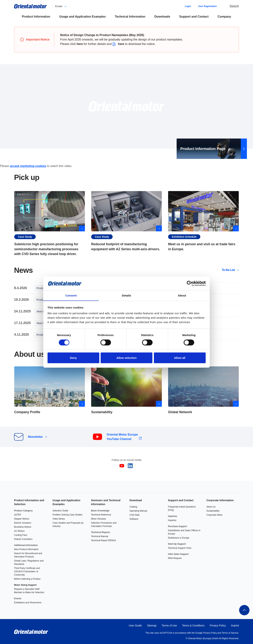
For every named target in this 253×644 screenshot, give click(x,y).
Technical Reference (101, 514)
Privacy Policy (218, 625)
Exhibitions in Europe (203, 223)
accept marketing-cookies (28, 165)
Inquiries (172, 520)
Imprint (235, 625)
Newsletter (35, 436)
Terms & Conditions (193, 625)
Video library (59, 518)
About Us (211, 506)
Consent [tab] (71, 295)
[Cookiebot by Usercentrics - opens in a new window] (189, 283)
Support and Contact (181, 500)
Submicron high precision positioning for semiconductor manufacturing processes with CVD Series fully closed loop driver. (50, 223)
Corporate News (214, 514)
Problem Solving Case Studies (68, 514)
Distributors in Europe (179, 537)
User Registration (208, 6)
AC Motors (19, 530)
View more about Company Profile (50, 390)
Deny (73, 358)
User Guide (135, 625)
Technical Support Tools (180, 547)
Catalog (133, 506)
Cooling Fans (21, 534)
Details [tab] (127, 295)
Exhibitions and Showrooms (28, 602)
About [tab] (182, 295)
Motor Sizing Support (25, 584)
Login (188, 6)
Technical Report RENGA (103, 540)
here (80, 43)
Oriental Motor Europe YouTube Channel (122, 436)
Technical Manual (100, 536)
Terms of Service (230, 632)
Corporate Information (220, 500)
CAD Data (134, 514)
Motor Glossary (98, 518)
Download (136, 500)
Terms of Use (169, 625)
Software (134, 518)
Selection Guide (60, 510)
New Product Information (26, 549)
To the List (228, 270)
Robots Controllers (23, 538)
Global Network (203, 390)
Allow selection (126, 358)
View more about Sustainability (127, 390)
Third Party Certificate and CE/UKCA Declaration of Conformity (27, 571)
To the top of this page (244, 609)
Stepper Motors (22, 518)
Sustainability (213, 510)
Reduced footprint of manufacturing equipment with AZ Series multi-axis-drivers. (127, 223)
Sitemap (152, 625)
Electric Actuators (23, 522)
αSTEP (18, 514)
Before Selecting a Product (27, 578)
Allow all (180, 358)
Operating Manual (138, 510)
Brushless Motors (23, 526)
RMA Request (175, 557)
